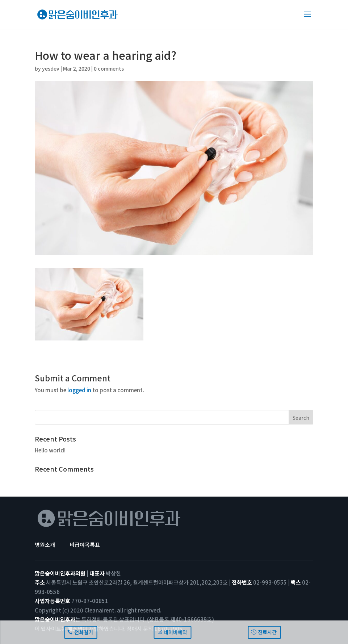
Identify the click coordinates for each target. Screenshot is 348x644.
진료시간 (267, 632)
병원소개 (45, 545)
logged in (79, 390)
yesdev (51, 68)
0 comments (109, 68)
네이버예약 (175, 632)
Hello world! (50, 450)
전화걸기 (84, 632)
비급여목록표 (85, 545)
